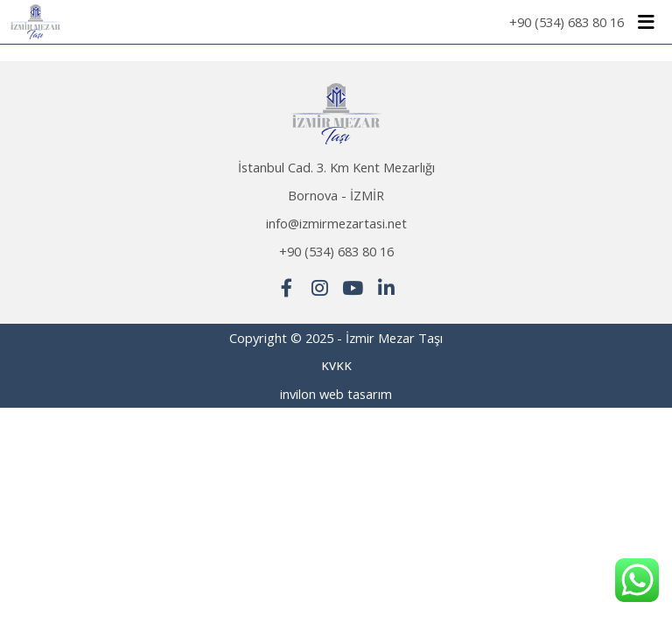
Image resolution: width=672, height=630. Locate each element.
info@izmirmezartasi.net (336, 223)
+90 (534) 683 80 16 (567, 22)
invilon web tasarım (336, 394)
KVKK (336, 366)
